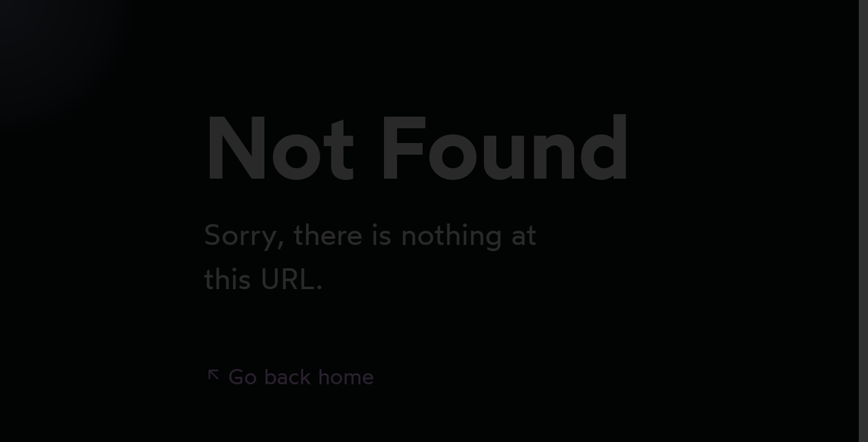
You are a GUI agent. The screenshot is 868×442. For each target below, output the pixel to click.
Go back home (289, 376)
